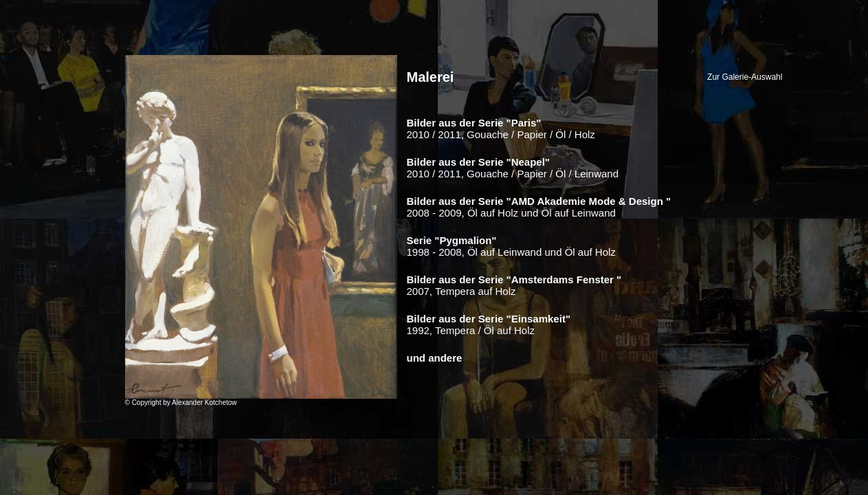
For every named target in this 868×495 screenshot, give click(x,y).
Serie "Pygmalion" (452, 240)
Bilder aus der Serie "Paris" (474, 123)
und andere (435, 358)
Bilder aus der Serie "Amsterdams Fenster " (514, 279)
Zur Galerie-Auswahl (745, 77)
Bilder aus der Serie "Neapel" (478, 162)
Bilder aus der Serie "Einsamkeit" (489, 319)
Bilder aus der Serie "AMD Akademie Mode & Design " (539, 201)
